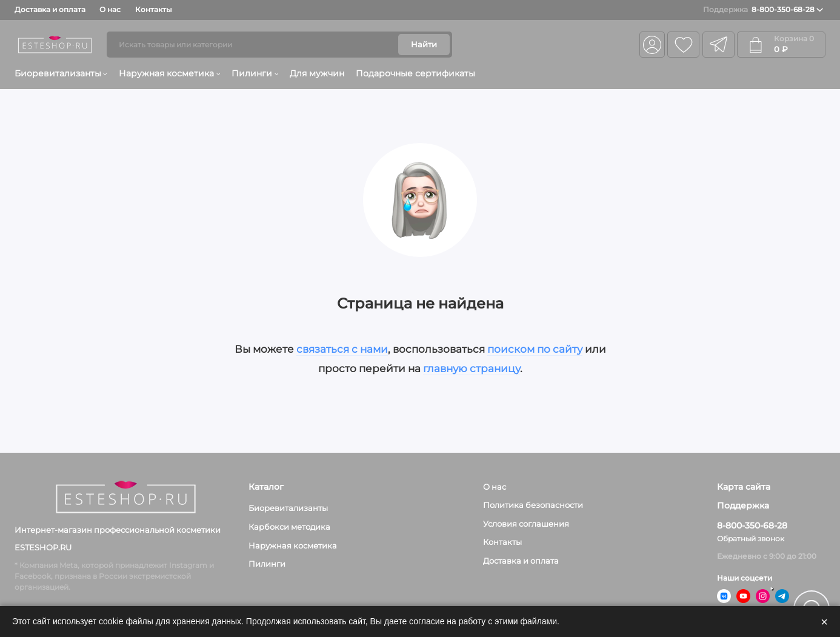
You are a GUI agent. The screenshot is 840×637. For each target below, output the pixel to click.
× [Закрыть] (824, 622)
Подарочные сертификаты (415, 73)
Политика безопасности (533, 505)
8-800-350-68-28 (763, 10)
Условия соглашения (526, 524)
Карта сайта (744, 487)
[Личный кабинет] (652, 45)
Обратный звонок (751, 539)
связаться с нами (342, 349)
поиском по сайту (535, 349)
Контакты (154, 9)
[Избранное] (683, 45)
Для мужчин (317, 73)
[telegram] (718, 45)
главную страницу (472, 369)
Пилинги (255, 73)
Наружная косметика (169, 73)
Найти (424, 44)
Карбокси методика (289, 527)
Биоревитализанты (61, 73)
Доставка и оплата (50, 9)
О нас (110, 9)
